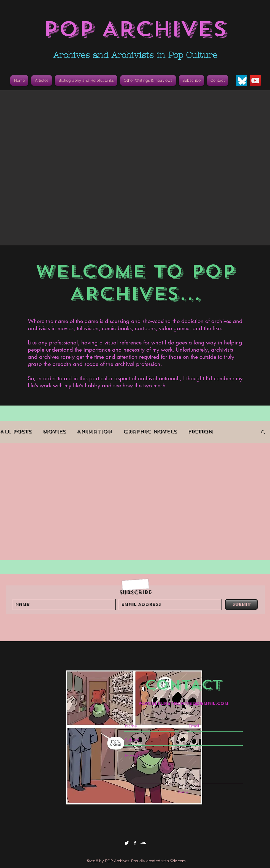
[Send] (183, 792)
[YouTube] (255, 80)
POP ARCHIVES (135, 29)
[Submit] (241, 604)
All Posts (16, 432)
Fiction (200, 432)
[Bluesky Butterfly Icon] (242, 80)
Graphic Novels (150, 432)
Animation (95, 432)
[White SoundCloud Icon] (143, 843)
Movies (54, 432)
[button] (86, 80)
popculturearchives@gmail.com (183, 703)
